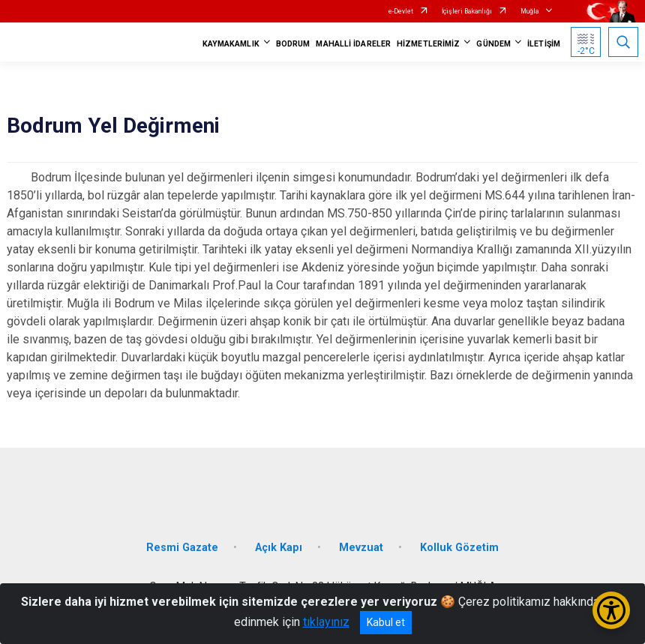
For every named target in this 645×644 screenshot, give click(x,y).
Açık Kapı (279, 548)
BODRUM (293, 44)
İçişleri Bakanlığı (467, 11)
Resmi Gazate (182, 548)
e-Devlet (401, 11)
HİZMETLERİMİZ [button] (428, 44)
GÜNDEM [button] (493, 44)
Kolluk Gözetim (459, 548)
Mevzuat (361, 548)
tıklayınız (326, 622)
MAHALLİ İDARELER (353, 44)
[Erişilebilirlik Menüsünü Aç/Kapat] (611, 610)
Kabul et (386, 622)
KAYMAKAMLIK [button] (231, 44)
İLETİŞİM (544, 44)
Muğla (530, 11)
